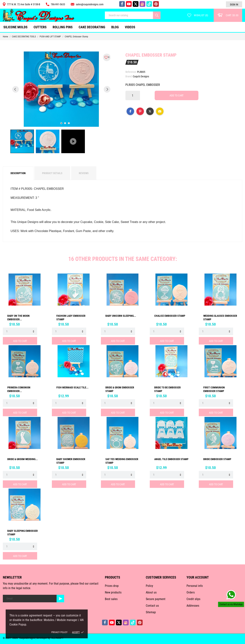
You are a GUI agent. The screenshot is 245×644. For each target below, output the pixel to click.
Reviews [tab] (84, 173)
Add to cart (177, 95)
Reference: (131, 72)
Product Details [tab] (52, 173)
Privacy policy (59, 632)
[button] (130, 111)
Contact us (152, 606)
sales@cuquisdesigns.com (87, 4)
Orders (191, 592)
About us (151, 592)
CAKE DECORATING (92, 27)
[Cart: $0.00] (228, 15)
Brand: (129, 76)
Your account (198, 577)
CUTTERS (41, 25)
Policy (149, 586)
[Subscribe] (60, 599)
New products (113, 592)
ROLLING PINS (63, 27)
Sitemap (151, 612)
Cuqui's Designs (141, 76)
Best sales (111, 599)
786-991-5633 (55, 4)
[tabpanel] (61, 89)
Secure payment (156, 599)
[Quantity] (133, 95)
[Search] (157, 15)
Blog (115, 27)
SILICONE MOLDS (15, 27)
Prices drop (112, 586)
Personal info (195, 586)
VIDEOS (130, 27)
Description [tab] (18, 173)
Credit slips (193, 599)
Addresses (193, 606)
